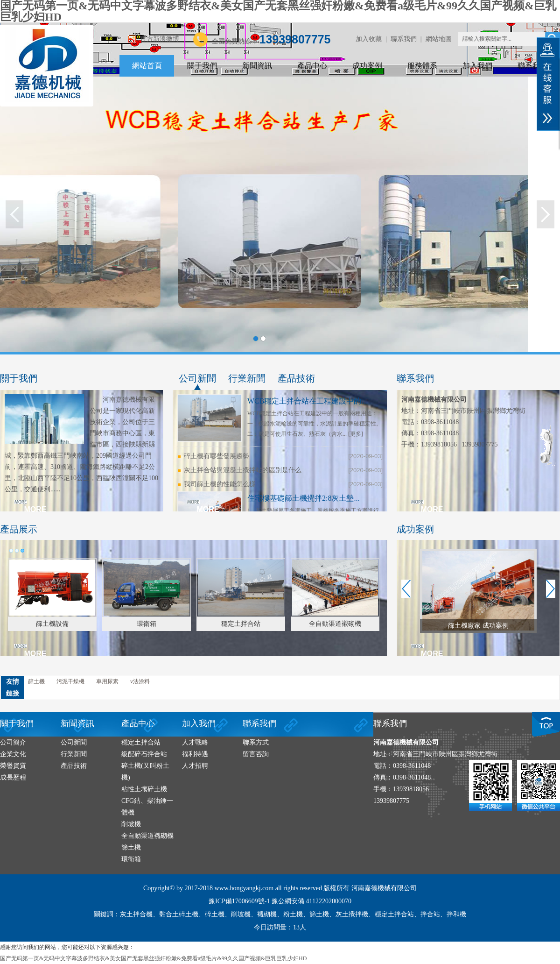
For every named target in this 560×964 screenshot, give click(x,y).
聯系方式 (256, 742)
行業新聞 (247, 378)
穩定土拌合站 (141, 742)
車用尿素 (107, 681)
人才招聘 (195, 766)
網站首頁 (147, 66)
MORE (35, 509)
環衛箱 (131, 859)
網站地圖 (439, 39)
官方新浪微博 (160, 39)
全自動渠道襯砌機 (147, 836)
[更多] (356, 434)
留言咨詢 (256, 754)
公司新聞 (197, 378)
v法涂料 (140, 681)
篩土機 (36, 681)
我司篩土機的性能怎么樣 (220, 484)
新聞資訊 (257, 66)
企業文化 (13, 754)
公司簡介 (13, 742)
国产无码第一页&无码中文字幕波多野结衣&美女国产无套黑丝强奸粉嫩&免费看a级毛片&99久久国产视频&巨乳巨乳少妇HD (153, 958)
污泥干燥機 (70, 681)
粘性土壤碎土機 (144, 789)
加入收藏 (369, 39)
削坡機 (131, 824)
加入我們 (477, 66)
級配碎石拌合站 (144, 754)
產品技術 (296, 378)
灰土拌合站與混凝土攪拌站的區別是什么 (243, 470)
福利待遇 (195, 754)
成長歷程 (13, 777)
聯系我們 (404, 39)
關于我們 (202, 66)
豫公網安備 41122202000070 (311, 901)
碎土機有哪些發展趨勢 (217, 456)
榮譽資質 (13, 766)
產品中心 (312, 66)
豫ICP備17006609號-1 (239, 901)
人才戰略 (195, 742)
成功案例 (367, 66)
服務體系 (422, 66)
